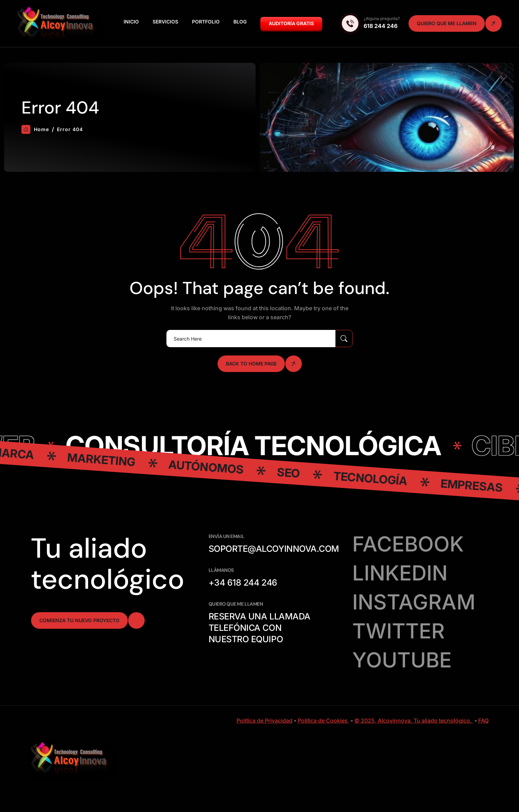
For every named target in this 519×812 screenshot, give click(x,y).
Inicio (131, 22)
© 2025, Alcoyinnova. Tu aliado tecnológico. (414, 721)
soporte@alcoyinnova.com (274, 549)
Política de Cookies (323, 721)
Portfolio (206, 22)
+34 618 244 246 (243, 583)
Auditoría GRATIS (291, 23)
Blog (240, 22)
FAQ (483, 721)
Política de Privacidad (265, 721)
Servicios (165, 22)
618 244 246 (381, 26)
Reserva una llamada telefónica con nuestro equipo (259, 628)
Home (35, 129)
